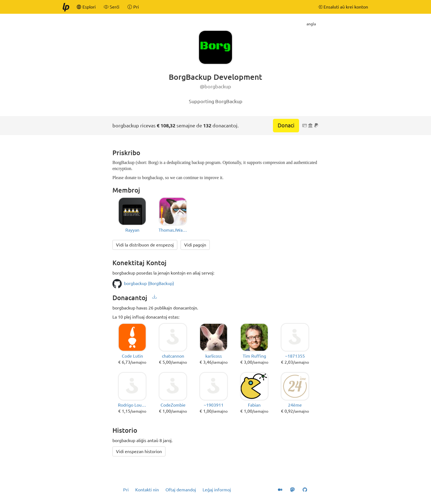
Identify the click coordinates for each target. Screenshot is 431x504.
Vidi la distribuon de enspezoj (145, 245)
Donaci (286, 125)
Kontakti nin (147, 490)
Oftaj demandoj (181, 490)
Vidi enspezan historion (139, 451)
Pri (126, 490)
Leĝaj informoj (217, 490)
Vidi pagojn (195, 245)
